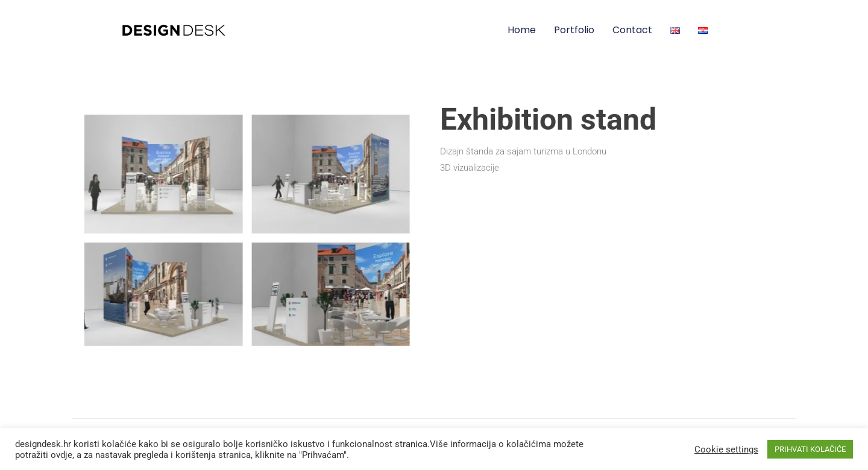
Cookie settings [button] (726, 449)
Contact (632, 30)
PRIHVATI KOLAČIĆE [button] (810, 449)
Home (522, 30)
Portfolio (574, 30)
